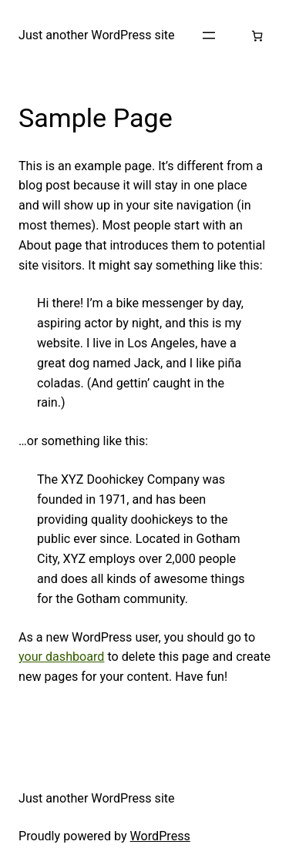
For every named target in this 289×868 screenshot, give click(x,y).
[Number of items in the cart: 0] (257, 36)
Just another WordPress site (97, 35)
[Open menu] (209, 35)
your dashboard (61, 657)
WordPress (160, 836)
